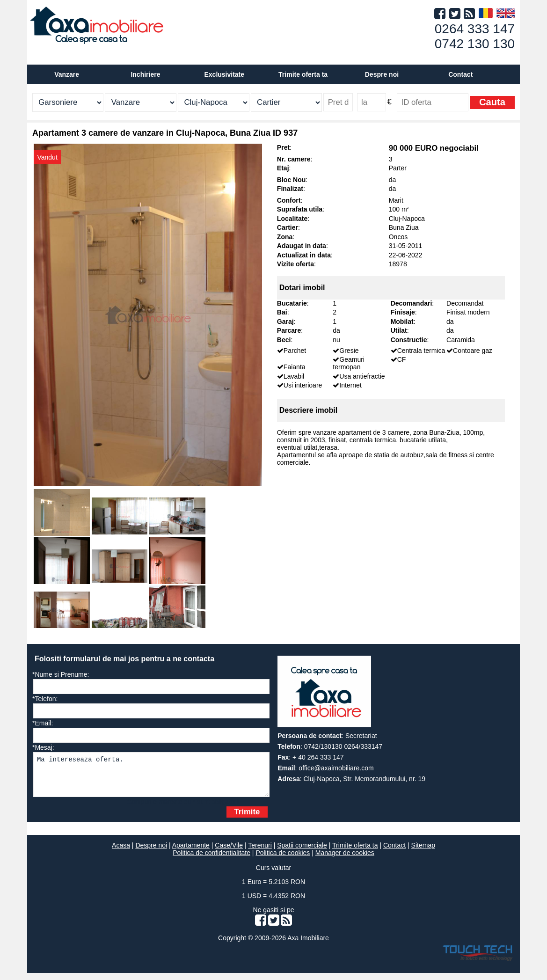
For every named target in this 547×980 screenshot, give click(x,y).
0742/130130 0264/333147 (343, 746)
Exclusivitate (224, 74)
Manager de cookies (345, 860)
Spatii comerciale (302, 852)
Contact (460, 74)
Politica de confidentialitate (212, 860)
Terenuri (260, 852)
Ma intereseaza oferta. (151, 778)
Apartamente (191, 852)
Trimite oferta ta (303, 74)
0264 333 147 (475, 29)
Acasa (121, 852)
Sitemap (423, 852)
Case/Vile (229, 852)
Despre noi (151, 852)
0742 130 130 (475, 44)
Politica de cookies (283, 860)
